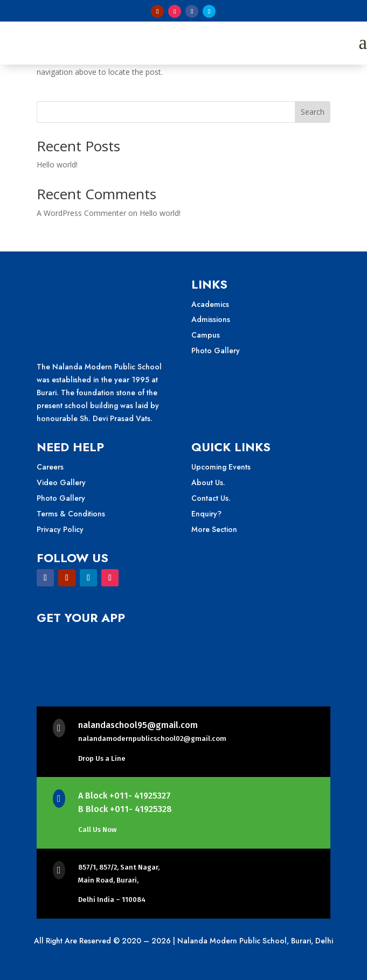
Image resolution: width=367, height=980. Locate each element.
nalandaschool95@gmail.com (138, 725)
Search (313, 112)
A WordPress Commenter (81, 213)
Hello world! (57, 164)
